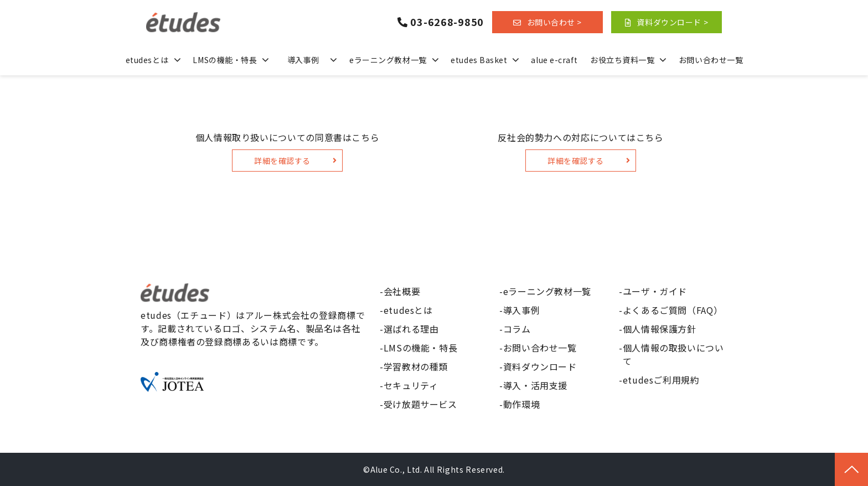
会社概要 (402, 291)
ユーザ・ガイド (655, 291)
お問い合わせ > (554, 22)
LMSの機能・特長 (225, 60)
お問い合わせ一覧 (711, 60)
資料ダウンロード (540, 366)
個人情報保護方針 (660, 329)
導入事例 (303, 60)
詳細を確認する (282, 161)
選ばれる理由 (411, 329)
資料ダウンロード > (672, 22)
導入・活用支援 (535, 385)
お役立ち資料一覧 (622, 60)
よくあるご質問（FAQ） (673, 310)
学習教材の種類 (416, 366)
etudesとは (147, 60)
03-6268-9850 (447, 22)
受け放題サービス (420, 404)
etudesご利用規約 (661, 380)
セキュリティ (411, 385)
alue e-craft (554, 60)
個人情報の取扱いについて (673, 354)
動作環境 (522, 404)
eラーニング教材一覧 (388, 60)
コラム (517, 329)
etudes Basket (479, 60)
